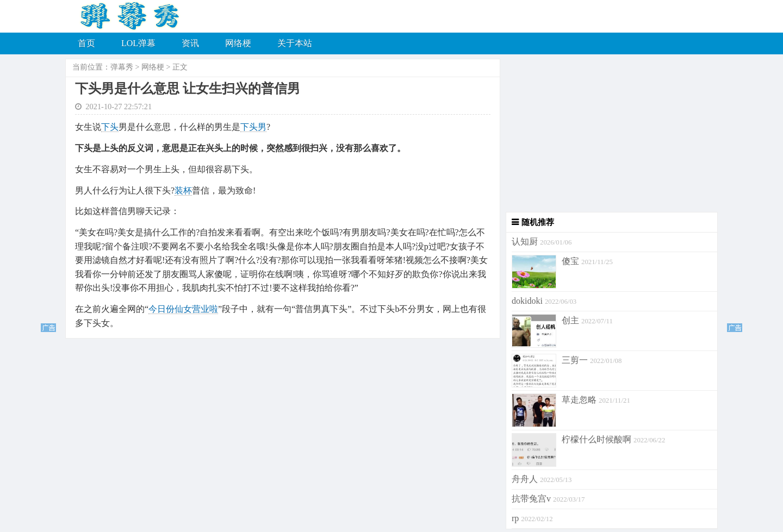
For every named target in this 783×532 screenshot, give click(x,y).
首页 (86, 43)
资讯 (190, 43)
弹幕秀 (122, 67)
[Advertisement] (609, 136)
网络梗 (238, 43)
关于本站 (295, 43)
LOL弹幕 (138, 43)
